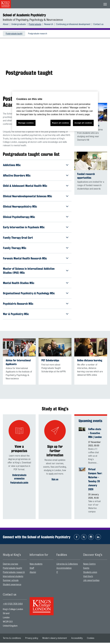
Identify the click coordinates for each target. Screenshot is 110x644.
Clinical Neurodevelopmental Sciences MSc (27, 196)
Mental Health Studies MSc (19, 284)
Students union (90, 573)
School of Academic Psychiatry (24, 15)
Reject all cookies (61, 123)
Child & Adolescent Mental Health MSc (25, 186)
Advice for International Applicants (18, 363)
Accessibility (77, 639)
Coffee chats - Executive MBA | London (95, 434)
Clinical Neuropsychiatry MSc (20, 207)
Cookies (91, 639)
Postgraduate (35, 24)
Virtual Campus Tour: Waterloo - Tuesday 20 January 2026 (95, 480)
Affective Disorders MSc (17, 175)
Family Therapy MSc (15, 248)
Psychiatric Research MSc (18, 305)
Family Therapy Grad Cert (18, 238)
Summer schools (11, 582)
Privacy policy (32, 639)
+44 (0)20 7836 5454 (13, 605)
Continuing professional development (73, 24)
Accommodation (64, 569)
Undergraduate (19, 24)
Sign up (55, 480)
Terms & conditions (12, 639)
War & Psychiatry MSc (16, 315)
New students (36, 565)
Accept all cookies (83, 123)
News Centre (89, 565)
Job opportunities (91, 582)
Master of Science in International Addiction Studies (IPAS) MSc (29, 271)
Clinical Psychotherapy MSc (19, 217)
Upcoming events (90, 422)
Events (86, 569)
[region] (55, 111)
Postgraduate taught (14, 34)
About (6, 24)
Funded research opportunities (86, 176)
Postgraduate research (38, 34)
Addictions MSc (12, 165)
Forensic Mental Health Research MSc (25, 259)
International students (13, 578)
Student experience (12, 586)
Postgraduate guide (19, 484)
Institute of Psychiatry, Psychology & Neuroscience (33, 20)
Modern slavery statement (55, 639)
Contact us (98, 24)
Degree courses (10, 565)
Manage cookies (26, 123)
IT (57, 573)
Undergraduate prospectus (19, 478)
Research (49, 24)
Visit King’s (88, 578)
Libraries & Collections (67, 565)
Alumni (33, 573)
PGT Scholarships (50, 362)
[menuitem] (7, 24)
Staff (32, 569)
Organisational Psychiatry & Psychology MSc (29, 294)
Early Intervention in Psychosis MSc (24, 228)
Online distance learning (90, 362)
